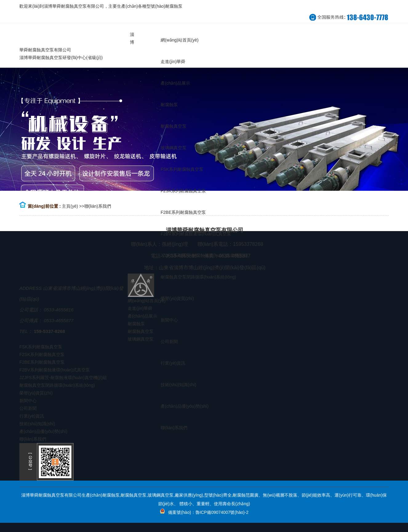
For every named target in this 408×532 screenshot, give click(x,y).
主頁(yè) (70, 206)
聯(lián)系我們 (98, 206)
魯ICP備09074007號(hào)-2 (222, 512)
